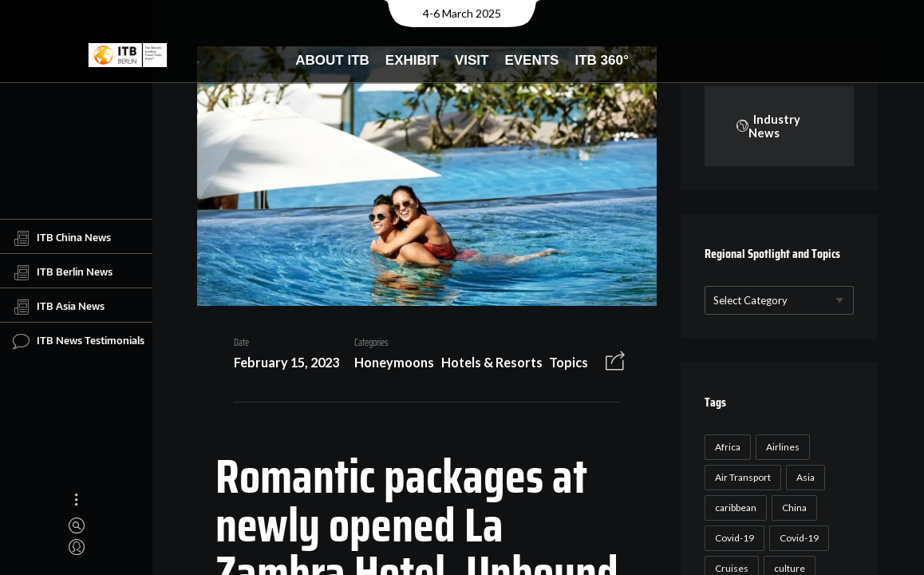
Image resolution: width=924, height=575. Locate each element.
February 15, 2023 (281, 365)
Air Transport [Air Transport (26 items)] (740, 478)
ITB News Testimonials (79, 341)
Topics (563, 365)
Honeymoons (389, 365)
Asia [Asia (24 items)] (803, 478)
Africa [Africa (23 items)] (725, 448)
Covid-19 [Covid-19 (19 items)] (797, 539)
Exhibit (412, 60)
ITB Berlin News (63, 272)
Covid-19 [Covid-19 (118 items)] (732, 539)
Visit (472, 60)
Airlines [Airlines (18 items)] (780, 448)
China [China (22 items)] (792, 508)
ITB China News (62, 238)
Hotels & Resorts (486, 365)
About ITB (332, 60)
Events (531, 60)
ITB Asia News (59, 307)
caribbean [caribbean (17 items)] (733, 508)
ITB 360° (601, 60)
